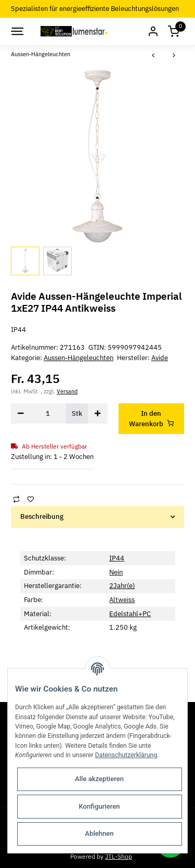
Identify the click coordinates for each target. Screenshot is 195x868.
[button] (153, 31)
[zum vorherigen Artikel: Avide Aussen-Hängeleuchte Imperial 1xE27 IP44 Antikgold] (153, 56)
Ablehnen (99, 833)
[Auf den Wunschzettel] (30, 499)
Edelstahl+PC (130, 614)
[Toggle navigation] (17, 31)
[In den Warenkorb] (152, 419)
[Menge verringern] (21, 413)
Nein (116, 572)
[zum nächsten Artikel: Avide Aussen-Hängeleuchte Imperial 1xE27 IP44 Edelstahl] (174, 56)
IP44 (117, 558)
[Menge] (48, 413)
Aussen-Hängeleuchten (79, 358)
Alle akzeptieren (99, 779)
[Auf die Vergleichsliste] (16, 499)
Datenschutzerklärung (126, 755)
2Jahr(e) (122, 586)
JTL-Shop (119, 856)
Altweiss (122, 600)
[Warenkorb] (174, 31)
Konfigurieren (99, 806)
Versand (67, 391)
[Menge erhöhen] (98, 413)
